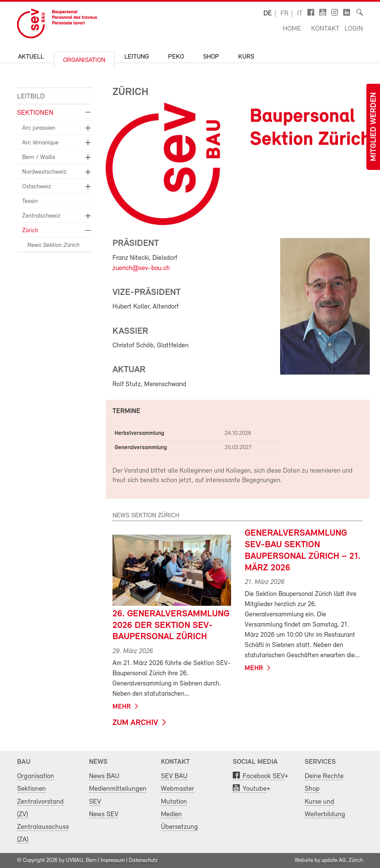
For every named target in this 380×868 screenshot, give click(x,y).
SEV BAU (174, 776)
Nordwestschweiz (44, 172)
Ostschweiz (37, 187)
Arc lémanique (40, 143)
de (268, 14)
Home (292, 29)
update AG (334, 861)
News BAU (104, 776)
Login (354, 29)
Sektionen (35, 113)
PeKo (176, 57)
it (300, 14)
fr (284, 14)
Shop (211, 57)
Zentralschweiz (41, 216)
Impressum (113, 861)
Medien (171, 814)
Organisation (84, 60)
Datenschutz (143, 861)
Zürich (30, 231)
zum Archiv (135, 723)
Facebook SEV (264, 776)
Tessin (30, 201)
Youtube (255, 789)
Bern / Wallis (39, 157)
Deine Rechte (324, 776)
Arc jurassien (39, 128)
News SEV (104, 814)
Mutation (174, 802)
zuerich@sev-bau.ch (141, 268)
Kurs (246, 57)
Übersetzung (179, 827)
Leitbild (31, 97)
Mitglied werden (374, 127)
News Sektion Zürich (53, 245)
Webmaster (178, 789)
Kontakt (325, 29)
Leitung (137, 57)
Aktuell (31, 57)
